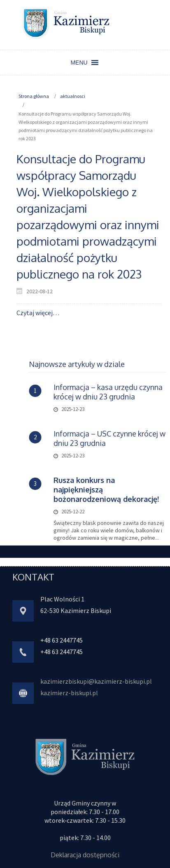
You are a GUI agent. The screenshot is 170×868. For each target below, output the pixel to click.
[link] (66, 22)
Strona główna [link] (34, 96)
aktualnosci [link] (73, 96)
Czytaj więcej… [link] (38, 313)
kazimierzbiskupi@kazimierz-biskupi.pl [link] (96, 681)
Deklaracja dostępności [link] (85, 855)
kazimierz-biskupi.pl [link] (69, 693)
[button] (79, 63)
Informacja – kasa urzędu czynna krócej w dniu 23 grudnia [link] (108, 392)
